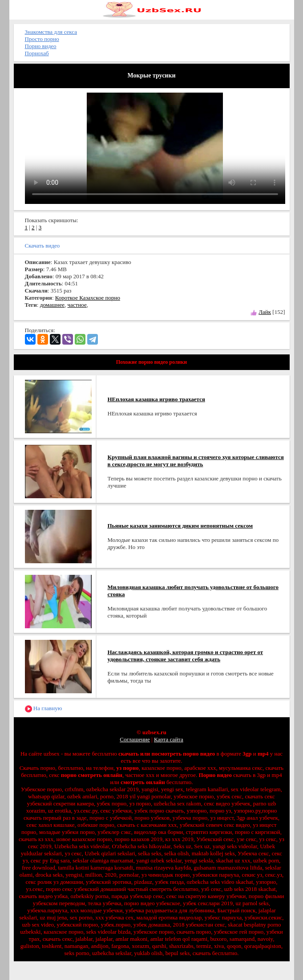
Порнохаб (37, 53)
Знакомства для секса (51, 32)
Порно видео (41, 46)
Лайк (265, 312)
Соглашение (135, 739)
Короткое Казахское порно (88, 298)
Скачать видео (42, 246)
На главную (44, 709)
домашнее (52, 305)
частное (77, 305)
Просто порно (42, 39)
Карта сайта (169, 739)
